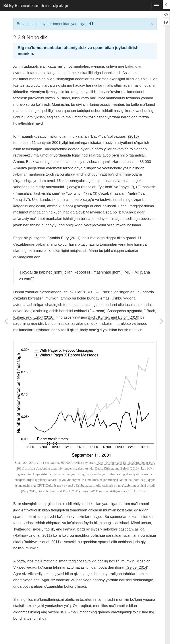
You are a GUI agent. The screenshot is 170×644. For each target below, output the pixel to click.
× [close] (152, 24)
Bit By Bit (36, 6)
